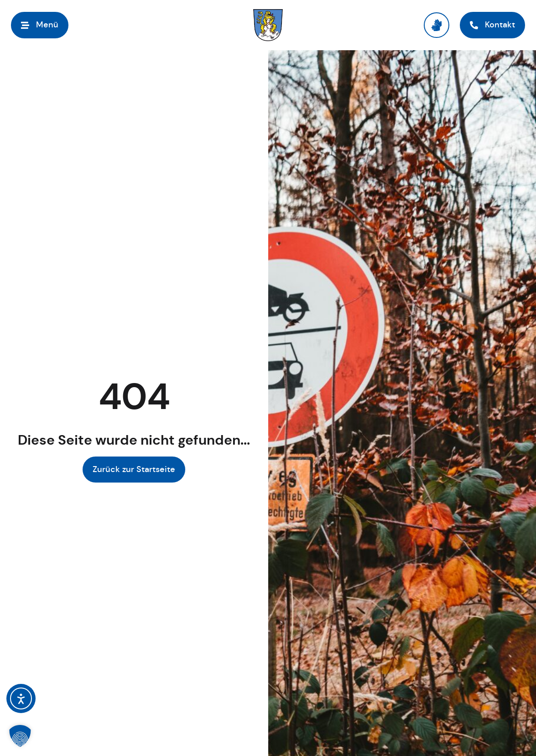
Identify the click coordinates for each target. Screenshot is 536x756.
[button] (20, 736)
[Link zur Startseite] (268, 25)
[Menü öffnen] (40, 25)
